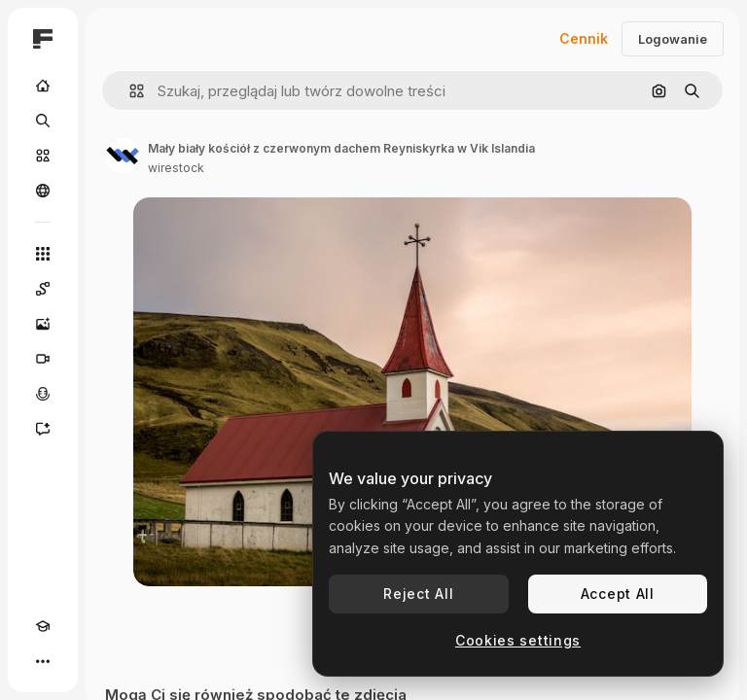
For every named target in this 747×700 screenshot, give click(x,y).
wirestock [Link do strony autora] (176, 168)
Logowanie (673, 39)
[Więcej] (43, 661)
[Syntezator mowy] (43, 394)
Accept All (618, 594)
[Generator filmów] (43, 359)
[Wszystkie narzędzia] (43, 254)
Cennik (584, 38)
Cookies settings (518, 640)
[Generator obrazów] (43, 324)
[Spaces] (43, 289)
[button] (129, 91)
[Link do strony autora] (123, 156)
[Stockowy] (43, 156)
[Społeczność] (43, 191)
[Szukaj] (43, 121)
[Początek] (43, 86)
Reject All (418, 594)
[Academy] (43, 626)
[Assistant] (43, 429)
